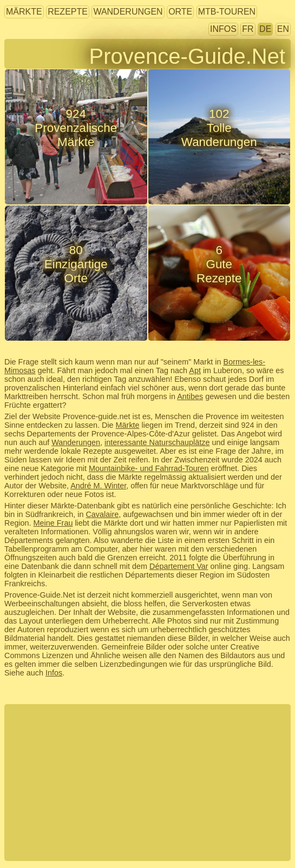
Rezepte (68, 12)
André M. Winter (98, 486)
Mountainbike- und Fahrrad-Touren (149, 468)
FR (248, 29)
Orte (180, 12)
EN (283, 29)
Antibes (190, 396)
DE (265, 29)
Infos (223, 29)
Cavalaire (102, 514)
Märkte (24, 12)
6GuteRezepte (219, 264)
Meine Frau (53, 523)
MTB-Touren (227, 12)
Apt (195, 370)
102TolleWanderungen (219, 128)
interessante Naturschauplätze (157, 442)
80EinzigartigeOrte (76, 264)
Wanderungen (128, 12)
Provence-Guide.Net (187, 56)
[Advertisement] (147, 783)
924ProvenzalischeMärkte (76, 128)
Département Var (179, 566)
